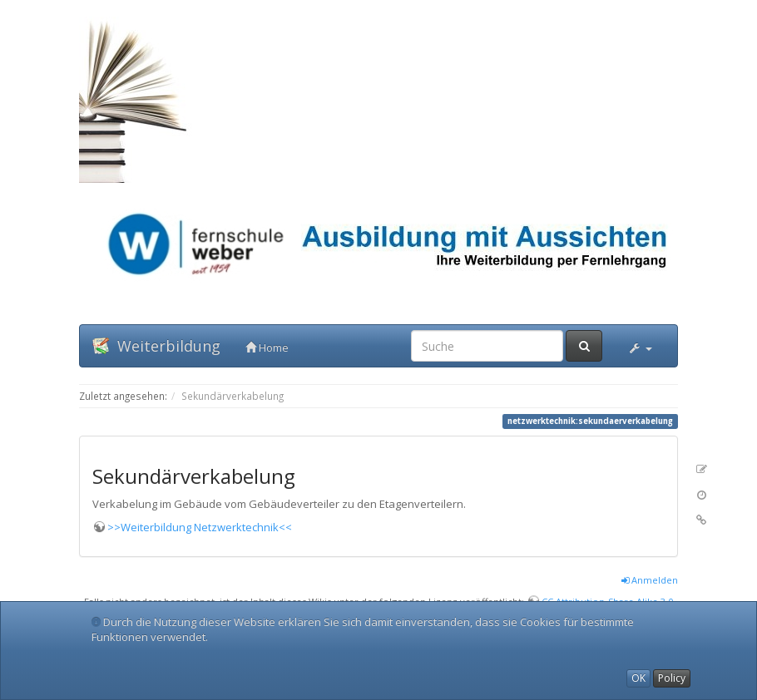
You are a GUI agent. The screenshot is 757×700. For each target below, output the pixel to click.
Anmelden (650, 580)
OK (638, 678)
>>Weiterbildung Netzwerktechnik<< (200, 527)
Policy (672, 678)
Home (267, 348)
